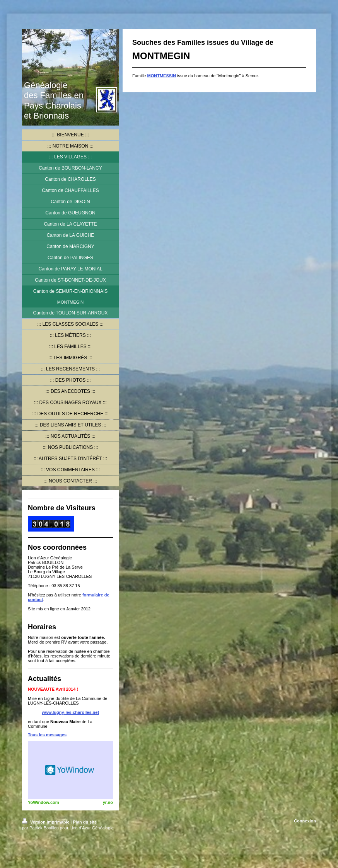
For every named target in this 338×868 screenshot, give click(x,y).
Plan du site (85, 822)
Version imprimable (46, 822)
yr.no (108, 802)
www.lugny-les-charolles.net (70, 712)
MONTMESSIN (162, 76)
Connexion (305, 821)
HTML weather (70, 770)
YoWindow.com (44, 802)
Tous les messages (47, 735)
